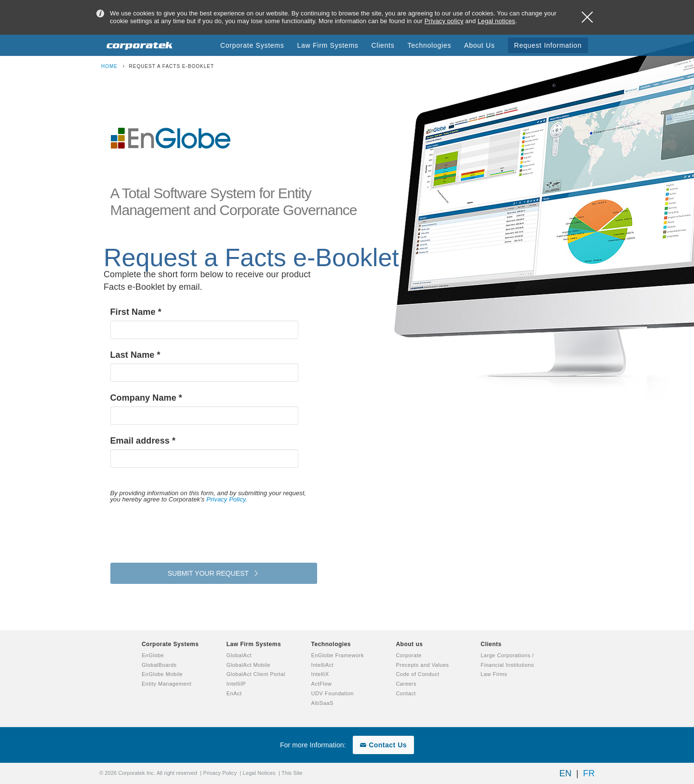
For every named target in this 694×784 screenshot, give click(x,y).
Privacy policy (444, 21)
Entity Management (167, 684)
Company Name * (146, 398)
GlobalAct (239, 655)
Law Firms (494, 674)
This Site (292, 773)
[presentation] (184, 531)
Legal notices (496, 21)
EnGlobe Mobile (162, 674)
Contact (406, 693)
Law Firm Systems (254, 644)
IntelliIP (236, 684)
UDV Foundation (333, 693)
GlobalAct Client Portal (256, 674)
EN (566, 773)
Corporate (408, 655)
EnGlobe (153, 655)
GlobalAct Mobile (248, 665)
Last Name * (135, 355)
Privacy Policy (226, 499)
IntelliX (320, 674)
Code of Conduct (417, 674)
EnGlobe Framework (338, 655)
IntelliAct (323, 665)
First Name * (136, 312)
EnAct (234, 693)
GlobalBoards (159, 665)
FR (589, 773)
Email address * (143, 441)
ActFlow (322, 684)
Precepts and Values (422, 665)
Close (587, 17)
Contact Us (383, 745)
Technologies (331, 644)
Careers (406, 684)
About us (409, 644)
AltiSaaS (322, 703)
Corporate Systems (170, 644)
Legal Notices (259, 773)
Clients (491, 644)
